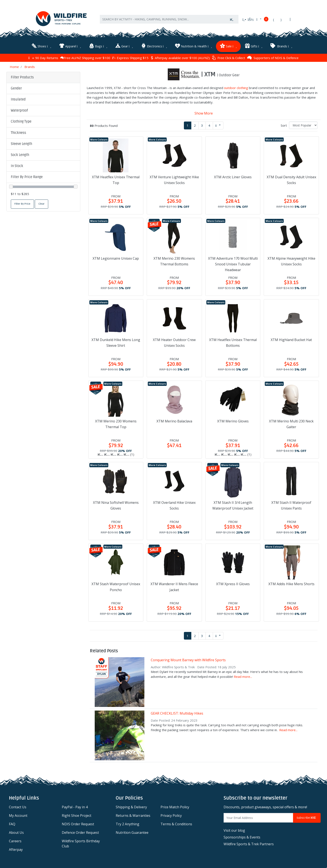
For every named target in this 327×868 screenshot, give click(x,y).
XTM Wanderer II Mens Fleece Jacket (174, 587)
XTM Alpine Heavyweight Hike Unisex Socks (291, 261)
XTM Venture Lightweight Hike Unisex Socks (174, 180)
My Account (18, 816)
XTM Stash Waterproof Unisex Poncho (116, 587)
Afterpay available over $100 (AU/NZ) (180, 58)
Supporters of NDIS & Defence (273, 58)
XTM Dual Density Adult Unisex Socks (291, 180)
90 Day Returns (43, 58)
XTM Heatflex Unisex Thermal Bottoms (233, 343)
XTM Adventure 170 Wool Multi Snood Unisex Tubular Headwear (233, 264)
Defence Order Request (80, 833)
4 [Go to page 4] (209, 125)
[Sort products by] (303, 125)
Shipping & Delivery (131, 807)
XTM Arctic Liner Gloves (233, 177)
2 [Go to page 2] (195, 125)
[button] (43, 89)
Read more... (243, 677)
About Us (16, 833)
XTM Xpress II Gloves (233, 584)
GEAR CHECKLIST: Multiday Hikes (177, 713)
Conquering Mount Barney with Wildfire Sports (188, 660)
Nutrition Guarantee (132, 833)
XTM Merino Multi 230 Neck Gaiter (291, 424)
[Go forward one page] (218, 125)
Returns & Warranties (133, 816)
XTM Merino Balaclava (174, 421)
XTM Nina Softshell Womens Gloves (116, 505)
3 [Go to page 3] (202, 125)
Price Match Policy (175, 807)
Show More (204, 113)
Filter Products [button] (22, 77)
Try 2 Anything (128, 824)
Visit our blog (234, 830)
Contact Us (18, 807)
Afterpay (16, 850)
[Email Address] (258, 818)
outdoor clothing (236, 88)
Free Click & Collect (228, 58)
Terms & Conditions (176, 824)
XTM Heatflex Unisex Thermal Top (116, 180)
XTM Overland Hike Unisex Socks (174, 505)
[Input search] (162, 19)
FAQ (12, 824)
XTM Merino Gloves (233, 421)
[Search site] (232, 19)
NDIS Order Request (78, 824)
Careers (15, 841)
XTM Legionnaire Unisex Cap (116, 258)
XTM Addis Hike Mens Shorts (291, 584)
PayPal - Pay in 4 (75, 807)
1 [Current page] (188, 125)
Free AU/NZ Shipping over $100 (85, 58)
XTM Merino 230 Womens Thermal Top (116, 424)
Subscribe (307, 818)
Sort (284, 125)
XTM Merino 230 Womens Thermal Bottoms (174, 261)
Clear (42, 204)
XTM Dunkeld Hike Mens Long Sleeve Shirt (116, 343)
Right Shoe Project (77, 816)
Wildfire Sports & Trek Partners (249, 844)
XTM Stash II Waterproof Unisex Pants (291, 505)
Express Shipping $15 (130, 58)
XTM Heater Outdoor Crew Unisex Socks (174, 343)
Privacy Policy (171, 816)
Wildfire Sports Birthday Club (81, 844)
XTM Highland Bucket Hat (291, 340)
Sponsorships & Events (242, 837)
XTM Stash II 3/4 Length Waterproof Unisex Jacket (233, 505)
